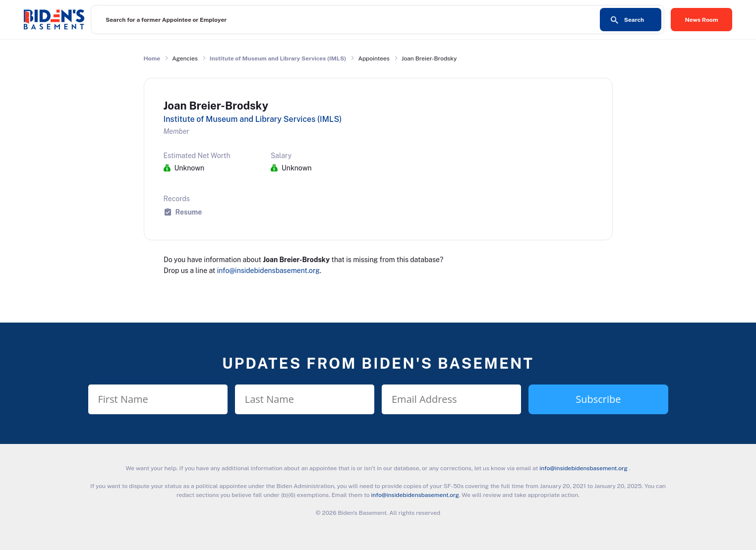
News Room (702, 20)
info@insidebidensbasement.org (268, 271)
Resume (189, 212)
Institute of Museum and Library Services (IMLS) (278, 58)
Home (152, 58)
